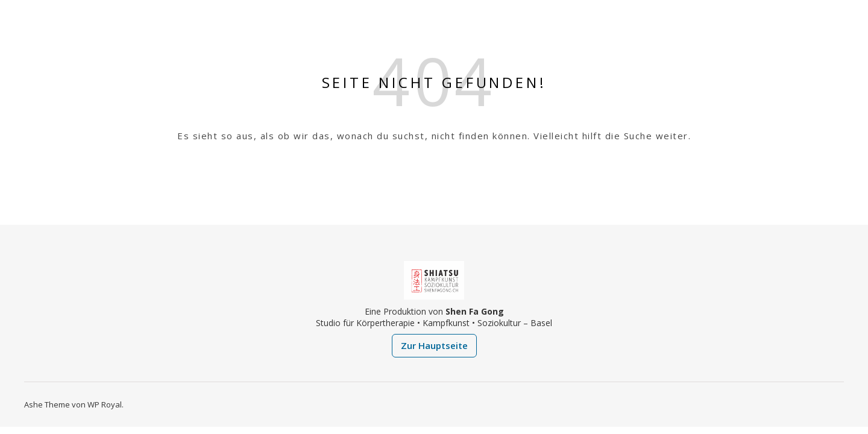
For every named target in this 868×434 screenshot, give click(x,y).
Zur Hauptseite (434, 345)
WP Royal (105, 404)
